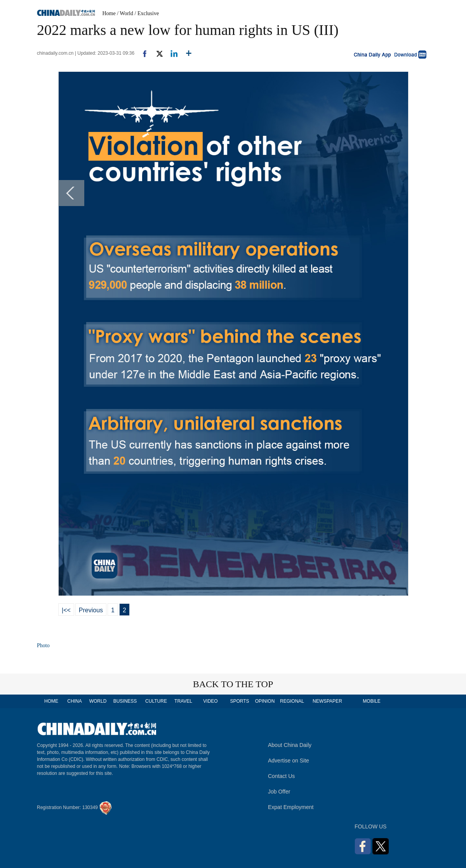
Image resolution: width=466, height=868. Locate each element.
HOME (51, 701)
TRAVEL (183, 701)
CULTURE (156, 701)
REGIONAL (292, 701)
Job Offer (279, 792)
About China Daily (290, 745)
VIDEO (210, 701)
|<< (66, 610)
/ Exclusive (147, 13)
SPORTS (239, 701)
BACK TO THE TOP (233, 684)
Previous (91, 610)
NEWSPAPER (327, 701)
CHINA (74, 701)
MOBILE (371, 701)
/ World (125, 13)
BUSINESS (125, 701)
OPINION (265, 701)
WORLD (98, 701)
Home (109, 13)
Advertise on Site (289, 761)
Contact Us (281, 776)
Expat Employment (291, 807)
